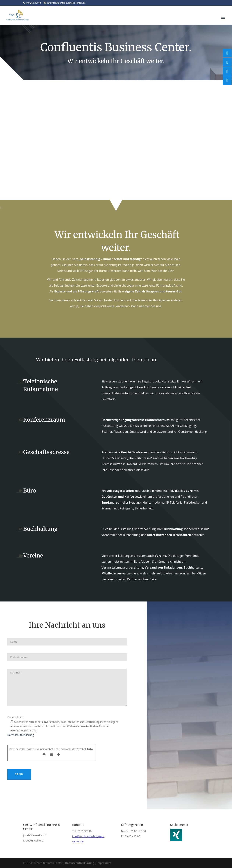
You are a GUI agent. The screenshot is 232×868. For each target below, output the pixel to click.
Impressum (104, 863)
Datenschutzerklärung (21, 735)
